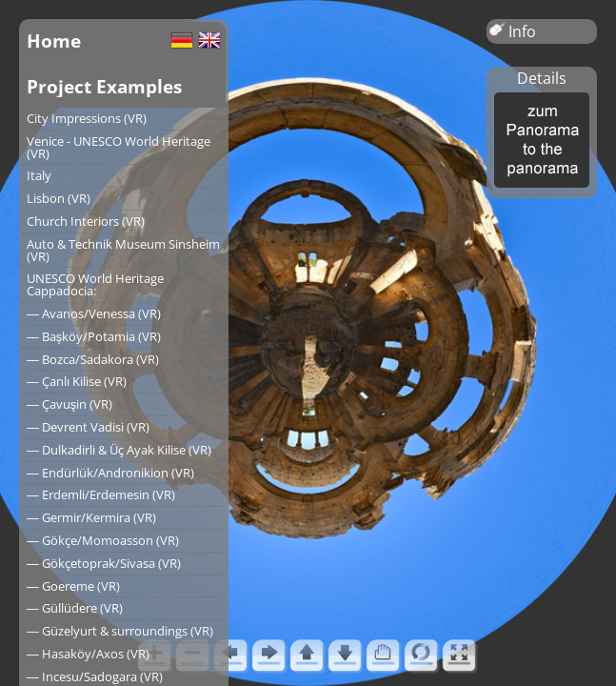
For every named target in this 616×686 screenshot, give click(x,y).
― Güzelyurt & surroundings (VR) (120, 631)
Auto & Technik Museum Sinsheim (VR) (123, 250)
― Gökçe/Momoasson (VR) (103, 540)
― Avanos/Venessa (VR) (94, 313)
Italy (39, 175)
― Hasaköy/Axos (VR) (88, 654)
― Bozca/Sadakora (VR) (93, 359)
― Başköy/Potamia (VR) (94, 336)
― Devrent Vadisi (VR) (88, 427)
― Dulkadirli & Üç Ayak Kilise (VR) (119, 450)
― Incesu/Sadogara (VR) (95, 676)
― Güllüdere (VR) (75, 608)
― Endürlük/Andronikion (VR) (110, 473)
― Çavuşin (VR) (70, 404)
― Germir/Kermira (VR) (91, 517)
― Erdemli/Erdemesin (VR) (101, 494)
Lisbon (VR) (59, 198)
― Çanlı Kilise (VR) (77, 381)
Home (54, 40)
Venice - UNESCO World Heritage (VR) (119, 147)
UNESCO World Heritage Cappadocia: (95, 284)
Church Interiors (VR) (86, 221)
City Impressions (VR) (87, 118)
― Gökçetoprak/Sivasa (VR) (104, 563)
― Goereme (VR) (73, 586)
